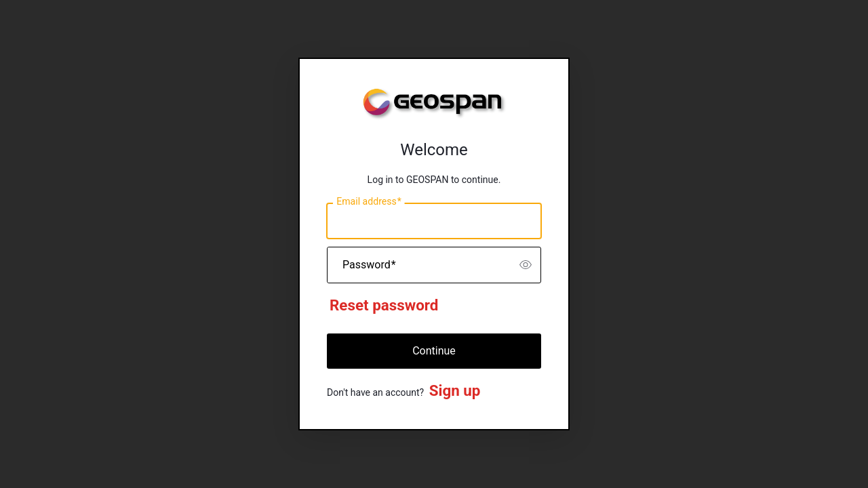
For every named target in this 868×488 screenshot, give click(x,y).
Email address (369, 202)
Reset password (384, 305)
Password (369, 265)
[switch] (526, 265)
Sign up (455, 390)
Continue (434, 351)
